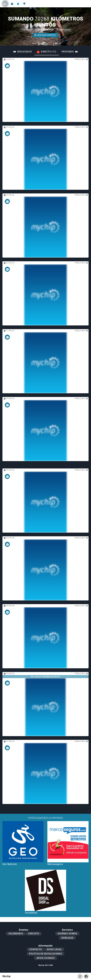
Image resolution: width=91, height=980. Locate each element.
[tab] (23, 52)
